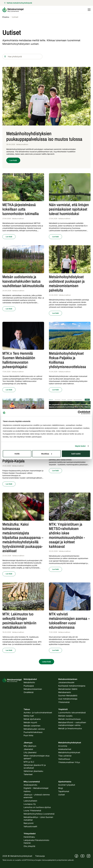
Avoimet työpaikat (67, 785)
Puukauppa (29, 686)
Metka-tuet (29, 716)
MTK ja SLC (29, 762)
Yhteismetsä (64, 702)
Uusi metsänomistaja (68, 699)
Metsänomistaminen (33, 689)
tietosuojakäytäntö (49, 860)
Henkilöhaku (29, 837)
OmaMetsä (29, 692)
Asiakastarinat (65, 749)
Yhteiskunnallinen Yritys (69, 762)
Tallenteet (28, 774)
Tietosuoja (40, 856)
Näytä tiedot (80, 446)
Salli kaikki (76, 454)
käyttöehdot (63, 860)
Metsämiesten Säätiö (68, 689)
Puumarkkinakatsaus (33, 732)
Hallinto (27, 791)
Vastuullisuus (64, 759)
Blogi (61, 788)
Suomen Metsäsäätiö (68, 696)
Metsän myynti (30, 722)
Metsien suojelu (65, 716)
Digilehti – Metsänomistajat (36, 788)
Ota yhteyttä (29, 846)
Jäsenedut (28, 749)
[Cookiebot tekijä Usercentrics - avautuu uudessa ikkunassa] (80, 413)
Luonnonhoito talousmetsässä (72, 713)
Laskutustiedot (30, 801)
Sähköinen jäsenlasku (33, 771)
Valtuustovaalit (30, 826)
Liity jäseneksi (30, 752)
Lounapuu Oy (30, 804)
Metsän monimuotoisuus (69, 719)
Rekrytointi (29, 823)
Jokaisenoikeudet (66, 682)
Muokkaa (47, 454)
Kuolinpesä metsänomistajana (72, 686)
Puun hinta (28, 735)
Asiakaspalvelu (30, 785)
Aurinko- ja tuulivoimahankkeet (38, 713)
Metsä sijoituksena (32, 719)
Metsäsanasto (65, 692)
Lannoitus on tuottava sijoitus (37, 807)
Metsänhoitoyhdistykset (69, 752)
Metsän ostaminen (32, 726)
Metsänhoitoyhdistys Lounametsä (39, 814)
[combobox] (22, 57)
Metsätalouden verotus (34, 729)
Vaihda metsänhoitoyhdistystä (18, 3)
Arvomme (63, 746)
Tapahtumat (64, 791)
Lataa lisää (46, 662)
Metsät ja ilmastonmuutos (70, 728)
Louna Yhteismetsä (32, 811)
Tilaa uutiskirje (65, 756)
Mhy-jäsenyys (30, 746)
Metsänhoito (29, 682)
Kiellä (17, 454)
